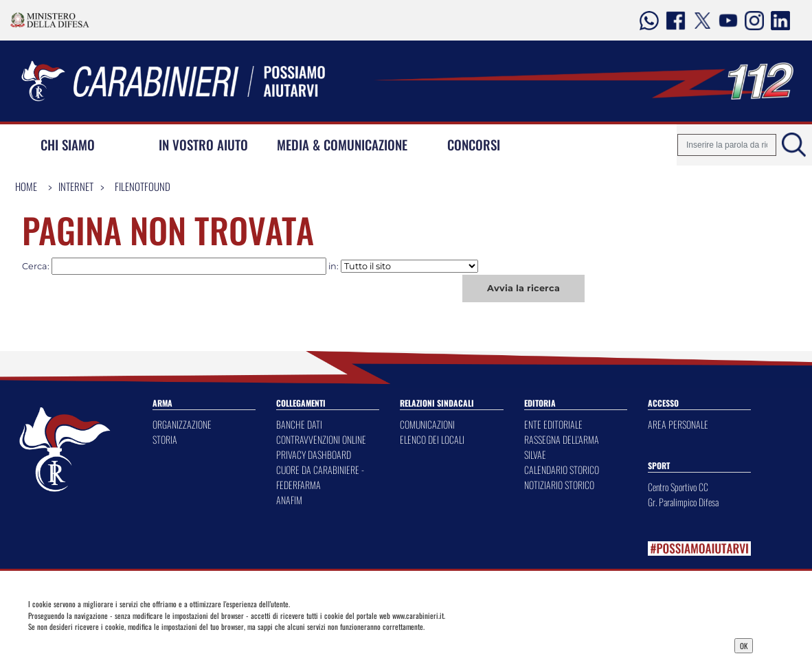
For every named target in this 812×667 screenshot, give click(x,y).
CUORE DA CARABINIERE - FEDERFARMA (320, 477)
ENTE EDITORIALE (553, 424)
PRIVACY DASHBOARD (314, 454)
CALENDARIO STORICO (562, 470)
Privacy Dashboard (114, 644)
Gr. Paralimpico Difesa (683, 502)
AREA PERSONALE (678, 424)
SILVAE (535, 454)
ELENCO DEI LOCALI (432, 439)
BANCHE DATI (299, 424)
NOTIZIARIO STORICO (559, 485)
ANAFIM (289, 500)
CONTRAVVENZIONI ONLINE (321, 439)
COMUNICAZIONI (427, 424)
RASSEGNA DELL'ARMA (562, 439)
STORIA (165, 439)
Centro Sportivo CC (678, 487)
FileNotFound (143, 186)
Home (26, 186)
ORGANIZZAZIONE (182, 424)
